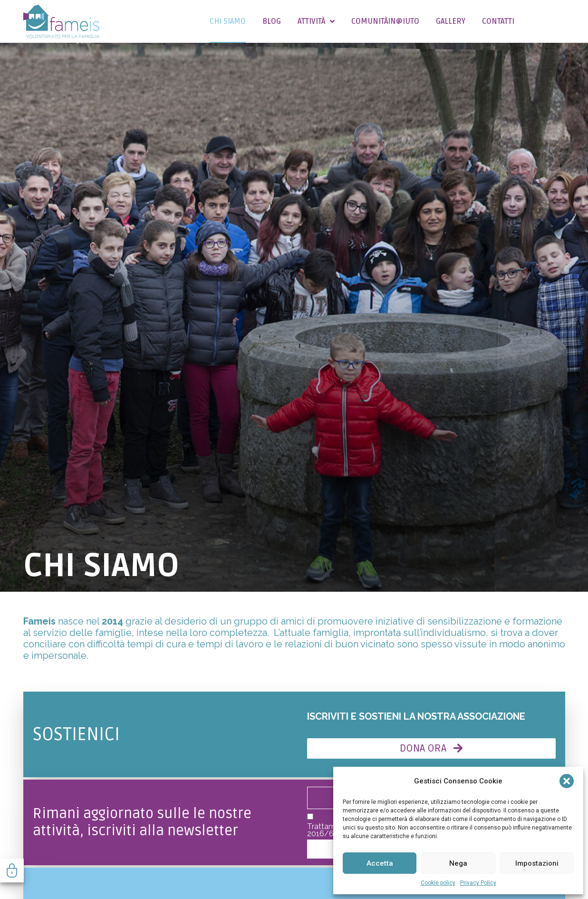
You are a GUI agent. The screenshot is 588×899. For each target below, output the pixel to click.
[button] (567, 781)
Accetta (380, 863)
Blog (272, 21)
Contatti (498, 21)
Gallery (451, 21)
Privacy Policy (478, 883)
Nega (458, 863)
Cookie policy (438, 883)
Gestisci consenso (12, 870)
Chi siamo (228, 21)
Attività (316, 21)
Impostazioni (537, 863)
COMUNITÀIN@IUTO (385, 21)
